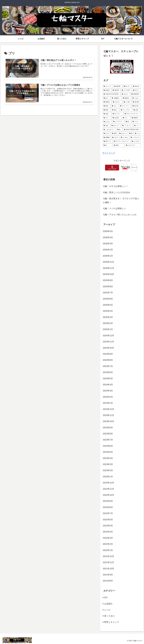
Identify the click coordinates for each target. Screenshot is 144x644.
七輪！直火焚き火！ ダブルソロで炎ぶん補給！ (121, 200)
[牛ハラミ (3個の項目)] (117, 114)
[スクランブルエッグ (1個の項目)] (122, 141)
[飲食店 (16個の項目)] (107, 90)
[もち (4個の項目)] (115, 106)
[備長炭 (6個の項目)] (127, 98)
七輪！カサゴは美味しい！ (115, 186)
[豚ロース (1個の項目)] (108, 141)
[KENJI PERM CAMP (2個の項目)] (132, 130)
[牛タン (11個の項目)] (136, 90)
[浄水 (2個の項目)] (106, 126)
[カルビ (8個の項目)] (125, 94)
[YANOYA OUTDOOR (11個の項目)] (112, 94)
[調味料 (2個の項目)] (136, 118)
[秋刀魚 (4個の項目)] (136, 106)
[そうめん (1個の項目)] (125, 138)
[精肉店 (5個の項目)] (107, 102)
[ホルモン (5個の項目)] (117, 102)
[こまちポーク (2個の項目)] (109, 130)
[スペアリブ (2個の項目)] (118, 122)
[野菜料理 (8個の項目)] (136, 94)
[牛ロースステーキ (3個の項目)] (132, 114)
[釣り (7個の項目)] (107, 98)
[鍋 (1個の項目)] (131, 134)
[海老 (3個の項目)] (107, 114)
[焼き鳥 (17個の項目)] (136, 86)
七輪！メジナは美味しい (114, 208)
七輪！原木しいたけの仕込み (116, 192)
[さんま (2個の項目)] (107, 122)
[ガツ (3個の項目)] (107, 118)
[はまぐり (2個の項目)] (123, 134)
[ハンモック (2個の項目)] (127, 126)
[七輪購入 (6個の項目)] (116, 98)
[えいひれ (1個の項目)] (136, 141)
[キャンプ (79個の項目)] (108, 86)
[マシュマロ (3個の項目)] (126, 110)
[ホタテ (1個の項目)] (115, 138)
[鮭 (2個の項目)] (120, 130)
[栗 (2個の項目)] (128, 122)
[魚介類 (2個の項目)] (117, 118)
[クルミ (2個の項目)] (136, 122)
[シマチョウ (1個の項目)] (135, 138)
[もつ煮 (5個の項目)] (127, 102)
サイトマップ (109, 153)
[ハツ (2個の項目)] (137, 126)
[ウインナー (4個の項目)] (125, 106)
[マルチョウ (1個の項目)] (133, 145)
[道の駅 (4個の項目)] (136, 102)
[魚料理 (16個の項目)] (116, 90)
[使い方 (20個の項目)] (127, 86)
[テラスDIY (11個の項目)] (126, 90)
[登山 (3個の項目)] (115, 110)
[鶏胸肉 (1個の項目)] (107, 138)
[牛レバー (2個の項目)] (116, 126)
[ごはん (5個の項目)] (136, 98)
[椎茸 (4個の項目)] (107, 110)
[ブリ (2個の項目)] (126, 118)
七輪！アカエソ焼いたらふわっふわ (120, 215)
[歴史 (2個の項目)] (115, 134)
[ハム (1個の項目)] (137, 134)
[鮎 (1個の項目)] (108, 145)
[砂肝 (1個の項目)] (119, 145)
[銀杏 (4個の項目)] (107, 106)
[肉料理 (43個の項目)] (118, 86)
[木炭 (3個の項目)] (137, 110)
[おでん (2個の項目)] (107, 134)
